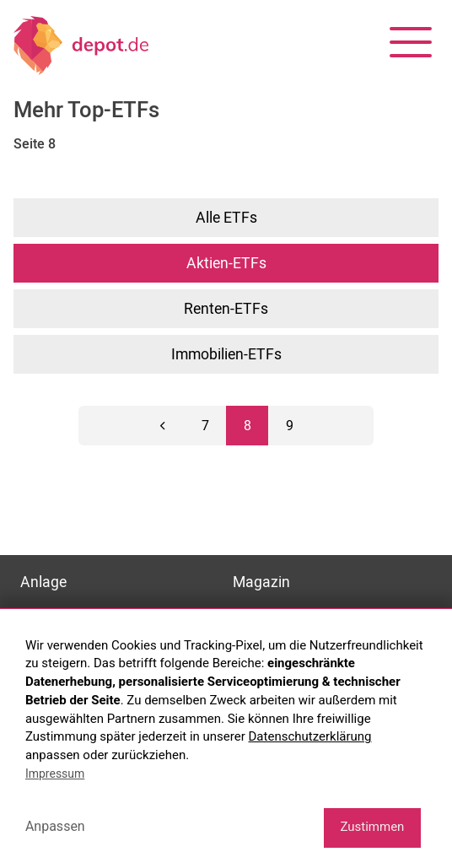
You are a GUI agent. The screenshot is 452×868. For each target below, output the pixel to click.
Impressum (55, 774)
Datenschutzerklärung (310, 736)
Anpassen (55, 826)
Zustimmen (372, 827)
